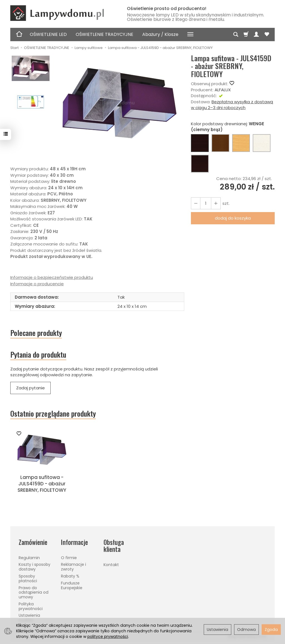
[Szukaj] (236, 35)
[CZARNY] (200, 164)
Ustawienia (218, 630)
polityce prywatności (108, 636)
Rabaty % (70, 576)
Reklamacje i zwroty (73, 567)
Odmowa (246, 630)
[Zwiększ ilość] (196, 203)
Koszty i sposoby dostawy (35, 567)
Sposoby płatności (28, 578)
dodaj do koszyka (233, 218)
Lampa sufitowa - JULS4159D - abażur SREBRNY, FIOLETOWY (42, 484)
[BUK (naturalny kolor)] (241, 143)
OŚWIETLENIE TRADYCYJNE (105, 34)
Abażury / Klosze (160, 34)
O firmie (69, 558)
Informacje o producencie (37, 284)
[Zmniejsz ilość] (216, 203)
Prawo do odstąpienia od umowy (34, 593)
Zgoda (271, 630)
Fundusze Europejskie (72, 585)
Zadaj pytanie (30, 388)
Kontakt (111, 565)
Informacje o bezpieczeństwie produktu (52, 277)
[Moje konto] (256, 35)
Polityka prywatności (31, 606)
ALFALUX (223, 90)
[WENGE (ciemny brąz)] (200, 143)
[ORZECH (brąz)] (220, 143)
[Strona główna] (63, 13)
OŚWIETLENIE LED (48, 34)
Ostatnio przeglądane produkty (53, 414)
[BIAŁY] (262, 143)
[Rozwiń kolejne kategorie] (190, 35)
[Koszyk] (246, 35)
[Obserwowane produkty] (267, 35)
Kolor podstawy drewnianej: (228, 127)
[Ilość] (206, 203)
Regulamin (29, 558)
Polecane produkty (36, 333)
